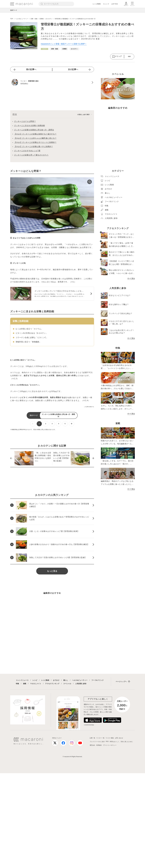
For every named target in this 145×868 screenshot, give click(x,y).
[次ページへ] (72, 424)
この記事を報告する (89, 407)
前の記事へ (31, 69)
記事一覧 (92, 738)
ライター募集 (110, 738)
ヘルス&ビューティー (80, 680)
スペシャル (67, 684)
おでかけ (56, 680)
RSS (107, 741)
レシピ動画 (97, 4)
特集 (17, 684)
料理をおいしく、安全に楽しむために (121, 742)
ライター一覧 (100, 738)
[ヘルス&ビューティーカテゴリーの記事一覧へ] (45, 49)
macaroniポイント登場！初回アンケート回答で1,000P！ (64, 44)
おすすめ (115, 4)
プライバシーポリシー (110, 745)
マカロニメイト (36, 684)
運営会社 (92, 745)
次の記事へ (73, 69)
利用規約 (99, 745)
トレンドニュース (22, 680)
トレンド (106, 4)
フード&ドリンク (98, 680)
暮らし (66, 680)
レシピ (35, 680)
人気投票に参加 (81, 684)
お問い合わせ (119, 738)
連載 (25, 684)
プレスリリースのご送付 (97, 742)
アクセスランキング (52, 684)
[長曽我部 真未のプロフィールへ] (52, 83)
